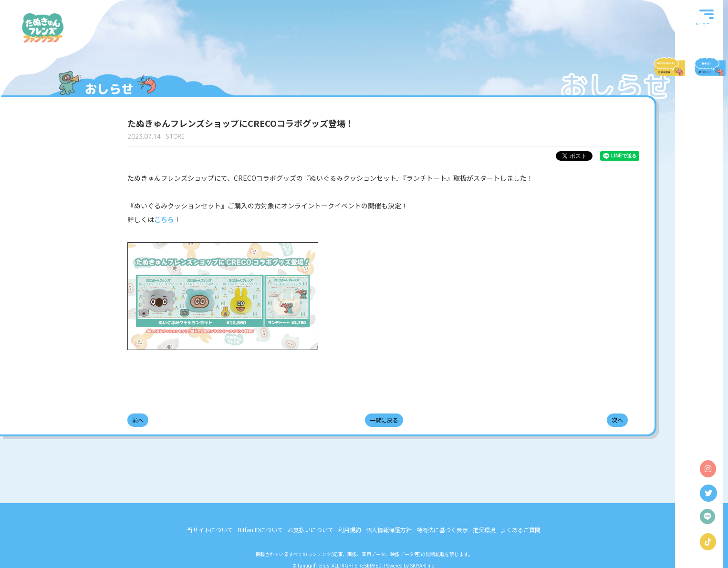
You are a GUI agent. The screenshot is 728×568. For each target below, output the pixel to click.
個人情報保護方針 (389, 530)
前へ (138, 420)
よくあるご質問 (520, 530)
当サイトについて (210, 530)
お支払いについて (311, 530)
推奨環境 (484, 530)
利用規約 (350, 530)
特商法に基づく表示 (442, 530)
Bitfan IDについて (260, 530)
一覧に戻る (384, 420)
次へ (617, 420)
